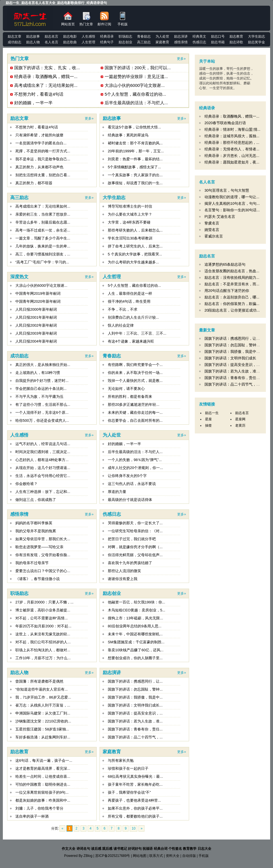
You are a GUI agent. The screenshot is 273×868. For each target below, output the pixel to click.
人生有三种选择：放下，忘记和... (43, 492)
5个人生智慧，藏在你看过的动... (135, 94)
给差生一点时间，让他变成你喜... (43, 776)
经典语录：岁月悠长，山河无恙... (232, 156)
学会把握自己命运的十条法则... (41, 389)
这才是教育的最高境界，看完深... (43, 768)
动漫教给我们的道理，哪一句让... (232, 197)
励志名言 (207, 256)
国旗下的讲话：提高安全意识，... (135, 713)
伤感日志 (112, 514)
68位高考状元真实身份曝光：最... (135, 776)
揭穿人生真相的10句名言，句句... (232, 203)
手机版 (123, 19)
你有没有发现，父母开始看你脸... (43, 555)
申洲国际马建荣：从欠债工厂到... (43, 713)
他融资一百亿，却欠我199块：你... (136, 602)
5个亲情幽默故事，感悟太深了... (134, 167)
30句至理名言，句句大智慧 (227, 190)
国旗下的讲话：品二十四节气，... (135, 737)
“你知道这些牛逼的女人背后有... (42, 689)
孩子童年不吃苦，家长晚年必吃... (135, 784)
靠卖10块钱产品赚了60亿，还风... (136, 650)
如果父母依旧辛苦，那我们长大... (43, 539)
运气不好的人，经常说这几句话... (43, 444)
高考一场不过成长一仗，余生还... (43, 230)
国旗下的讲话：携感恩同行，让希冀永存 (238, 338)
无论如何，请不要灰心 (126, 389)
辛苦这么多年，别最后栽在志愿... (43, 222)
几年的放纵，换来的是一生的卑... (43, 246)
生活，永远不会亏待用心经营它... (43, 476)
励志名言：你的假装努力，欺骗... (232, 304)
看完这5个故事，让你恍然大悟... (134, 127)
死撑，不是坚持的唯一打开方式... (43, 151)
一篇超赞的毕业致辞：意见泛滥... (136, 76)
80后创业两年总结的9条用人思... (135, 626)
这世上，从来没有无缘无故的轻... (43, 634)
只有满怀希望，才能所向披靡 (39, 135)
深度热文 (19, 277)
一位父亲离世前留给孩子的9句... (42, 792)
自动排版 (189, 856)
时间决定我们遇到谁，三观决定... (43, 452)
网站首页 (68, 19)
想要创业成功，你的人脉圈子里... (135, 658)
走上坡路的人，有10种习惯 (38, 373)
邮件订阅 (104, 19)
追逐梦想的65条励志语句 (225, 264)
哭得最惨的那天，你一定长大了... (135, 523)
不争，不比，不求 (123, 309)
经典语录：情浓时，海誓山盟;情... (232, 129)
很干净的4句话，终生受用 (129, 301)
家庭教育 (112, 752)
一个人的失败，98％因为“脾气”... (135, 460)
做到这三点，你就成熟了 (36, 500)
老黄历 (240, 425)
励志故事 (112, 118)
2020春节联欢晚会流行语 (225, 123)
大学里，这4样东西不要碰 (129, 222)
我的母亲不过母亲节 (32, 563)
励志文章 (19, 118)
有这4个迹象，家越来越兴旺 (131, 341)
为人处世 (112, 435)
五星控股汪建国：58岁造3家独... (42, 729)
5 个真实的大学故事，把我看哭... (135, 254)
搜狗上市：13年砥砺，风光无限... (135, 618)
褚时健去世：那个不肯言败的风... (135, 143)
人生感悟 (19, 435)
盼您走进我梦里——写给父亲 (39, 547)
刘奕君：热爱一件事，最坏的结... (135, 159)
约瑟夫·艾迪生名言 (220, 217)
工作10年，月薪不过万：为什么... (43, 658)
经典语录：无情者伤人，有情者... (232, 149)
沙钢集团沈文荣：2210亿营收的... (43, 721)
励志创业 (112, 593)
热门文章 (86, 19)
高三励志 (19, 197)
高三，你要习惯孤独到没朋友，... (43, 254)
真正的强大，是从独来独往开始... (43, 365)
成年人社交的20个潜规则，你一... (135, 468)
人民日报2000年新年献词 (36, 309)
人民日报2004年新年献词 (36, 341)
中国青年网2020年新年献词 (38, 301)
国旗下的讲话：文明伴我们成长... (135, 705)
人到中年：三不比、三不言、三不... (137, 333)
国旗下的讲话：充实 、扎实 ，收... (47, 68)
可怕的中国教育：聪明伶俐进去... (43, 784)
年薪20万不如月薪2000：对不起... (43, 626)
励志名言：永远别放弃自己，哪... (232, 297)
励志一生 (212, 413)
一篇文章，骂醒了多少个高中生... (43, 238)
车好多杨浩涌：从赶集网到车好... (43, 737)
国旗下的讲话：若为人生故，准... (135, 721)
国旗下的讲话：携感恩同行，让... (135, 681)
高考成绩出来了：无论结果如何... (46, 85)
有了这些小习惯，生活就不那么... (43, 405)
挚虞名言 (212, 223)
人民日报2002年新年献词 (36, 325)
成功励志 (19, 356)
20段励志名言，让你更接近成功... (232, 310)
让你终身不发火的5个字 (127, 476)
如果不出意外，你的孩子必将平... (135, 808)
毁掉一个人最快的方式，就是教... (135, 381)
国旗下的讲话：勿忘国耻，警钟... (135, 689)
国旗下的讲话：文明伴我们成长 (230, 358)
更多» (181, 59)
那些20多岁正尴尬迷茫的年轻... (134, 405)
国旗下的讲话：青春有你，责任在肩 (234, 378)
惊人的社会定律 (121, 325)
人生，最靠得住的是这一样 (130, 293)
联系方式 (156, 856)
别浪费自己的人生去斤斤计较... (133, 317)
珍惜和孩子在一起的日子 (128, 768)
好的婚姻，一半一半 (33, 103)
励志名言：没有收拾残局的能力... (232, 278)
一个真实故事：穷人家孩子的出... (135, 175)
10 (134, 828)
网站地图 (140, 856)
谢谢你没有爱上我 (123, 579)
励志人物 (19, 673)
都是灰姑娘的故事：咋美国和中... (43, 800)
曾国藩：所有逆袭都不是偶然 (39, 681)
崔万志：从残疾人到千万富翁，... (43, 705)
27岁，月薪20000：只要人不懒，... (44, 602)
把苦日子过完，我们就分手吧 (132, 539)
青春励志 (112, 356)
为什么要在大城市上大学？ (130, 214)
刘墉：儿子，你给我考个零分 (39, 808)
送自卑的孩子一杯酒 (32, 816)
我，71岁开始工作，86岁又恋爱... (43, 697)
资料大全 (173, 856)
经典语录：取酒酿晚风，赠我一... (46, 76)
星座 (208, 419)
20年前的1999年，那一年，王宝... (136, 151)
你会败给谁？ (26, 484)
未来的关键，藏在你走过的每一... (135, 412)
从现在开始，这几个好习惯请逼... (43, 468)
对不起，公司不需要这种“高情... (42, 618)
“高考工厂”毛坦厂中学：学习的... (42, 262)
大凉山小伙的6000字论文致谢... (135, 85)
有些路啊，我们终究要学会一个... (135, 365)
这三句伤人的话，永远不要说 (132, 484)
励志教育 (19, 752)
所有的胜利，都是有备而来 (130, 397)
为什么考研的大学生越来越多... (133, 262)
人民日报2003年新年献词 (36, 333)
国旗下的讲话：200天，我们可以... (138, 68)
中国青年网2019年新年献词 (38, 293)
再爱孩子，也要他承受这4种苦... (134, 800)
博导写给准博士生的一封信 (130, 206)
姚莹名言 (212, 230)
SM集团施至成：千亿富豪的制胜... (136, 642)
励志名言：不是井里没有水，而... (232, 284)
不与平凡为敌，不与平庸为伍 (39, 397)
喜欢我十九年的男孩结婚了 (130, 563)
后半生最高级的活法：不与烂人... (136, 103)
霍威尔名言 (214, 236)
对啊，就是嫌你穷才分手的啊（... (135, 547)
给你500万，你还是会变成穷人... (42, 420)
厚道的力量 (117, 492)
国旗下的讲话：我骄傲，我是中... (135, 697)
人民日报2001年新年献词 (36, 317)
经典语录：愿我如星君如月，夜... (232, 162)
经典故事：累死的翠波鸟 (128, 135)
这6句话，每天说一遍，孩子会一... (44, 760)
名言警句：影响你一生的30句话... (232, 210)
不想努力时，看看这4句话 (39, 94)
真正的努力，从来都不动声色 (39, 167)
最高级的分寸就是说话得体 (130, 500)
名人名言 (207, 182)
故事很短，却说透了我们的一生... (135, 183)
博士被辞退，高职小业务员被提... (43, 610)
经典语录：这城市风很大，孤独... (232, 136)
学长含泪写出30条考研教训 (130, 238)
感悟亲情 (19, 514)
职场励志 (19, 593)
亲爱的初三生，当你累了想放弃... (43, 214)
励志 (30, 18)
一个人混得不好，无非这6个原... (42, 412)
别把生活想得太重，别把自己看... (43, 175)
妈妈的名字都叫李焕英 (34, 523)
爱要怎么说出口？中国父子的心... (43, 571)
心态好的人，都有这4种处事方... (42, 460)
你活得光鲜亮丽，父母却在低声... (135, 555)
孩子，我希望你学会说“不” (129, 792)
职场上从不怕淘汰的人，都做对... (43, 650)
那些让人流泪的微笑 (124, 571)
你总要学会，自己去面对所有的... (135, 420)
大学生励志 (114, 197)
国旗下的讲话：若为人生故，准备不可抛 (238, 371)
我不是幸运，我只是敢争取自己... (43, 159)
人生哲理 (112, 277)
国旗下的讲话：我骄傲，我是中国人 (234, 352)
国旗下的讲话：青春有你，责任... (135, 729)
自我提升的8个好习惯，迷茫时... (42, 381)
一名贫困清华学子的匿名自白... (41, 143)
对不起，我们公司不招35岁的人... (43, 642)
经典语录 (207, 108)
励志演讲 (112, 673)
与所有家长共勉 (121, 760)
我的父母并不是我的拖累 (36, 531)
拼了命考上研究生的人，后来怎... (135, 246)
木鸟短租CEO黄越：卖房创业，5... (136, 610)
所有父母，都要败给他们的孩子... (135, 816)
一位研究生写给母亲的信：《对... (135, 531)
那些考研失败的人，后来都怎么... (135, 230)
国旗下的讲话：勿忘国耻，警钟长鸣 (234, 345)
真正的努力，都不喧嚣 (34, 183)
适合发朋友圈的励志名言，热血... (232, 271)
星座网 (240, 419)
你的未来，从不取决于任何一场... (135, 373)
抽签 (208, 425)
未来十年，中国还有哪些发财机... (135, 634)
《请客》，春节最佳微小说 (38, 579)
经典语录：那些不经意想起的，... (232, 143)
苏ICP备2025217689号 (113, 856)
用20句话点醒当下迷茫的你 (227, 291)
